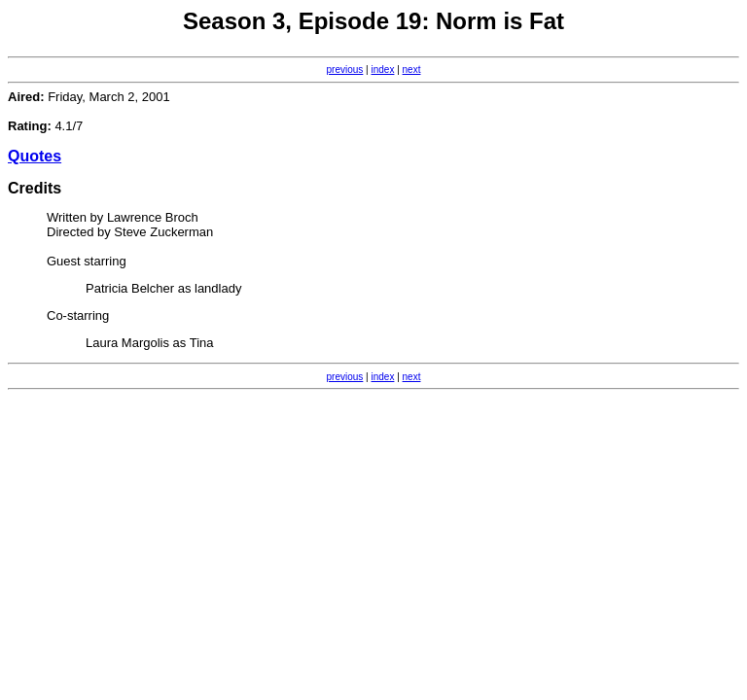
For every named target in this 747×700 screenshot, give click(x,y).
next (412, 70)
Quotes (35, 156)
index (383, 70)
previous (345, 70)
